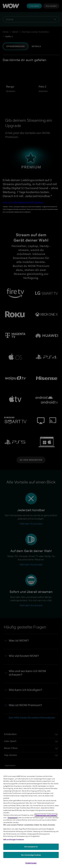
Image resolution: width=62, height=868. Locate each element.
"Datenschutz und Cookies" (46, 815)
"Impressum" (13, 818)
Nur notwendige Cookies (31, 855)
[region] (31, 819)
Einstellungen (31, 863)
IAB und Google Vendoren (14, 839)
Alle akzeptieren (31, 847)
